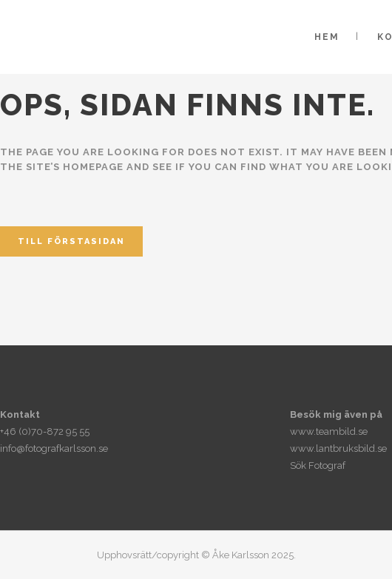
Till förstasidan (71, 241)
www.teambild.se (329, 431)
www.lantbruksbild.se (338, 448)
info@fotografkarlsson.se (54, 448)
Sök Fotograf (318, 465)
